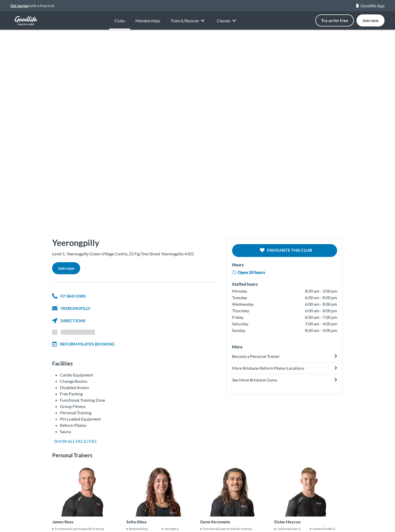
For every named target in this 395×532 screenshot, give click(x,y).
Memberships (148, 23)
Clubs (120, 21)
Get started (20, 6)
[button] (30, 128)
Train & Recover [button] (189, 25)
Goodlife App (370, 6)
